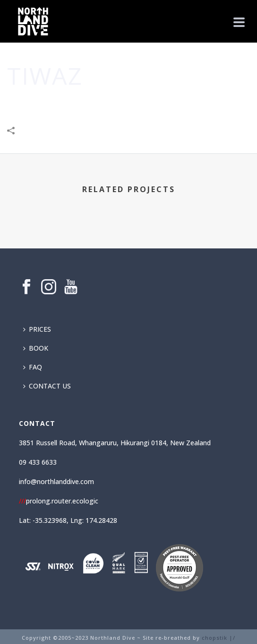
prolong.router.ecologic (59, 501)
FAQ (33, 367)
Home (53, 104)
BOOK (36, 348)
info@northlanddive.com (56, 481)
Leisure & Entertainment (149, 104)
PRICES (37, 329)
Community (85, 104)
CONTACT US (47, 386)
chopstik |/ (218, 638)
